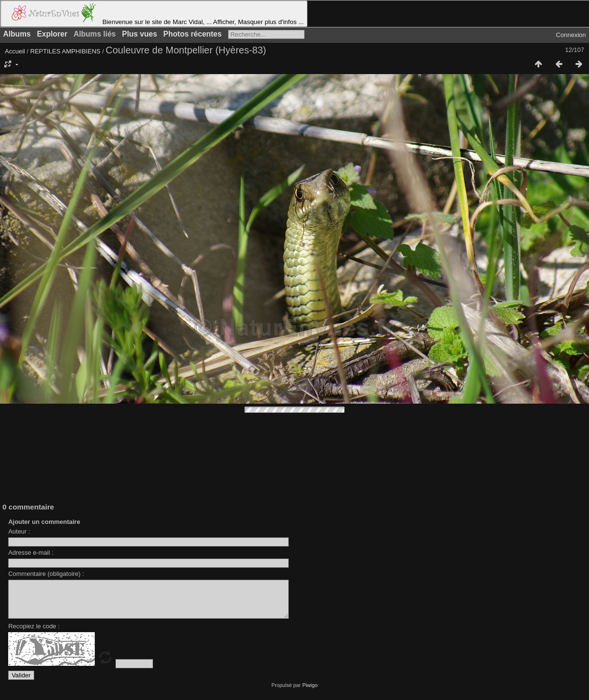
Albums (17, 34)
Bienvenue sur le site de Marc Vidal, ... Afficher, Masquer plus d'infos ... (154, 14)
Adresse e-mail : (31, 553)
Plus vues (140, 34)
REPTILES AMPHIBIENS (65, 51)
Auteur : (19, 531)
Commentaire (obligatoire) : (46, 574)
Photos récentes (192, 34)
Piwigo (310, 692)
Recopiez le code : (34, 633)
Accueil (15, 51)
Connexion (571, 35)
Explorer (52, 34)
